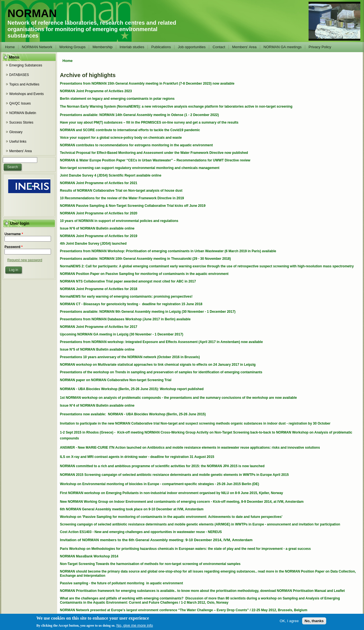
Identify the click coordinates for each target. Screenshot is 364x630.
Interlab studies (132, 47)
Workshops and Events (26, 94)
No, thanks (314, 623)
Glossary (16, 132)
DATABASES (19, 75)
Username (14, 234)
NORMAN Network (37, 47)
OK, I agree (289, 623)
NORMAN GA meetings (283, 47)
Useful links (18, 142)
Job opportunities (192, 47)
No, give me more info (135, 628)
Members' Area (244, 47)
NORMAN (32, 13)
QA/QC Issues (20, 103)
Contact (219, 47)
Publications (161, 47)
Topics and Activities (24, 84)
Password (14, 247)
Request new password (25, 260)
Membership (102, 47)
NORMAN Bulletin (23, 113)
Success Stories (21, 122)
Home (10, 47)
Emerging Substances (26, 65)
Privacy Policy (320, 47)
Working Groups (73, 47)
